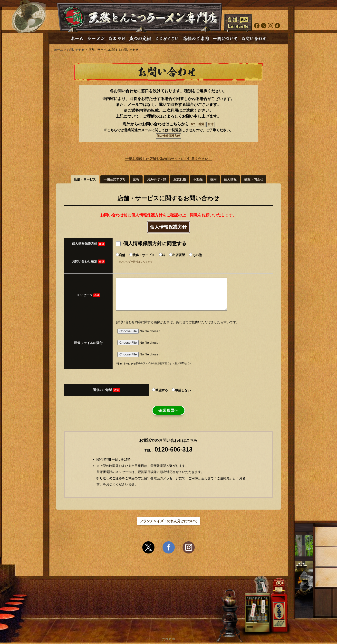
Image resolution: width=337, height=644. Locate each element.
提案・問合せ (254, 179)
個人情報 (230, 179)
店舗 (122, 255)
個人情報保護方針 (168, 136)
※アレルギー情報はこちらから (135, 262)
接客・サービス (144, 255)
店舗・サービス (85, 179)
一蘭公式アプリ (115, 179)
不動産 (198, 179)
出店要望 (179, 255)
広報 (136, 179)
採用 (213, 179)
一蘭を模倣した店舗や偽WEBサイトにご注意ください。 (169, 159)
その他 (197, 255)
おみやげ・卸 (156, 179)
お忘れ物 (180, 179)
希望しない (183, 392)
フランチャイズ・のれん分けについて (169, 523)
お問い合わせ (76, 50)
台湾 (211, 124)
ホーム (58, 50)
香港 (201, 124)
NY (193, 124)
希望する (162, 392)
